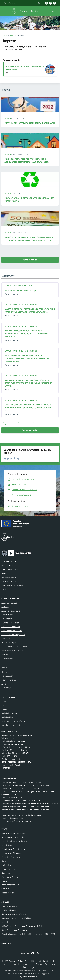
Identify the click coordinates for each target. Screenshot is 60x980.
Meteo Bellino (7, 922)
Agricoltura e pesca (9, 603)
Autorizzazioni (7, 619)
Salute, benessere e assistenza (14, 646)
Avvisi (4, 684)
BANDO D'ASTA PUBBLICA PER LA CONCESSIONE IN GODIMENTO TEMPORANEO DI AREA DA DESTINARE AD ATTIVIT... (28, 383)
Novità (8, 118)
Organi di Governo (9, 565)
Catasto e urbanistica (10, 623)
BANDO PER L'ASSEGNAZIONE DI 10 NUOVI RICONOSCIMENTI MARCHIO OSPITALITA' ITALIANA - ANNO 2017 (27, 334)
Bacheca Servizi (8, 861)
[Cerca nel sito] (53, 11)
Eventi (4, 701)
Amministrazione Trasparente (13, 833)
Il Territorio (6, 709)
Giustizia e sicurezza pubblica (13, 635)
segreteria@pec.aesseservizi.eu (18, 821)
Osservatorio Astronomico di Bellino (16, 918)
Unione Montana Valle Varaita (14, 914)
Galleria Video (7, 717)
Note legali (6, 873)
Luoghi (4, 705)
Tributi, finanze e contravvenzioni (15, 650)
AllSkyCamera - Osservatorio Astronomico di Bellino (23, 926)
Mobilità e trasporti (9, 642)
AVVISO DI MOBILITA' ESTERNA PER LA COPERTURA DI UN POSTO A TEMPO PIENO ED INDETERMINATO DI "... (30, 311)
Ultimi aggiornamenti (10, 885)
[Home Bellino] (24, 11)
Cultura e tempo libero (11, 627)
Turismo (5, 654)
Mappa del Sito (8, 893)
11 (29, 422)
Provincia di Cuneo (9, 910)
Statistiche (6, 889)
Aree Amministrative (10, 569)
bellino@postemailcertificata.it (19, 747)
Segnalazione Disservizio (11, 853)
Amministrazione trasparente (20, 286)
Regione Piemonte (9, 906)
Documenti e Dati (9, 577)
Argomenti (14, 35)
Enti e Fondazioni (9, 581)
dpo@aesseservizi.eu (15, 818)
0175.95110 (10, 738)
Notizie (4, 672)
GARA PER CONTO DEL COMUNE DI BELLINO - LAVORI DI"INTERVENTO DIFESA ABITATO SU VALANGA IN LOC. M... (28, 408)
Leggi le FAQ (7, 845)
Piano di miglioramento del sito (14, 841)
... (26, 422)
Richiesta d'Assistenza (11, 857)
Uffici (4, 573)
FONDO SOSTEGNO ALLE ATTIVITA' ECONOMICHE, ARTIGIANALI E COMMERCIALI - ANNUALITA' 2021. (26, 160)
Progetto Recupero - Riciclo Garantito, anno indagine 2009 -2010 (28, 934)
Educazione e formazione (12, 631)
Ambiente (5, 607)
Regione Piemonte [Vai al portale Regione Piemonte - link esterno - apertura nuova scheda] (9, 3)
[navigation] (5, 11)
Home (5, 35)
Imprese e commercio (10, 638)
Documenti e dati (30, 430)
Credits (4, 881)
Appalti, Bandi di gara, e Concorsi (21, 304)
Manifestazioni (7, 676)
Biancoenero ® (14, 973)
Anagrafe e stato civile (11, 611)
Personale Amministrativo (12, 585)
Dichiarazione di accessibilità (13, 837)
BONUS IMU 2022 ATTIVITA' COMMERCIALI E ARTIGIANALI (30, 123)
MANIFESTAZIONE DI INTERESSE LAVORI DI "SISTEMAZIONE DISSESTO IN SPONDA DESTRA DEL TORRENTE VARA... (27, 358)
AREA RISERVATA (29, 976)
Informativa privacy (9, 869)
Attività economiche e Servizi (13, 721)
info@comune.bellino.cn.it (18, 750)
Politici (4, 589)
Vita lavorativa (7, 658)
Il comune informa (9, 680)
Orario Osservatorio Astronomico (15, 930)
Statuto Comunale (9, 865)
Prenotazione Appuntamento (13, 849)
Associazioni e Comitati (11, 725)
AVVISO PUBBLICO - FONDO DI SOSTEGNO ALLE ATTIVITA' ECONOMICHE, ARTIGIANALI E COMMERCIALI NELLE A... (29, 239)
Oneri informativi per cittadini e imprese (22, 290)
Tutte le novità (30, 260)
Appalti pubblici (8, 615)
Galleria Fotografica (9, 713)
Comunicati (6, 688)
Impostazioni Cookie (10, 877)
